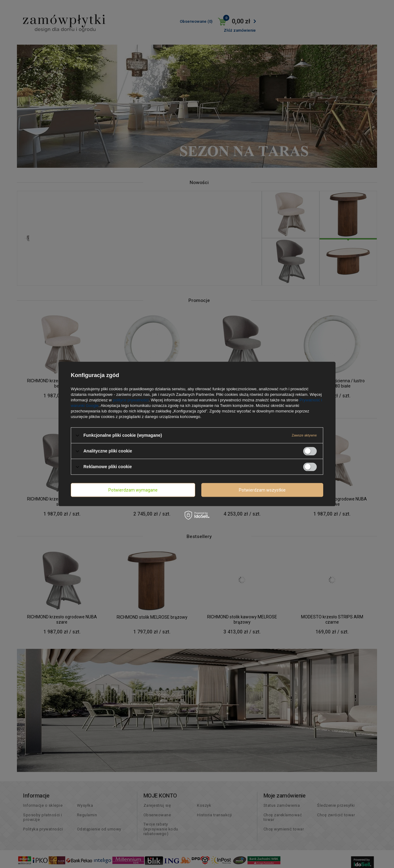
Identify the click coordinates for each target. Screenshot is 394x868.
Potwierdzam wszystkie (262, 490)
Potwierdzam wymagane (133, 490)
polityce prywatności (131, 400)
